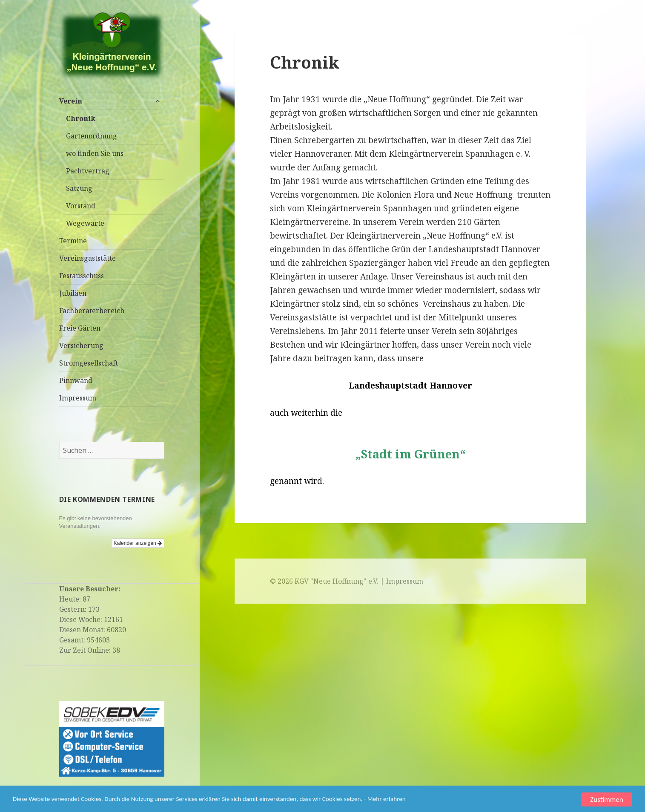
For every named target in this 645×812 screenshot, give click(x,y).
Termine (73, 241)
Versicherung (81, 346)
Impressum (78, 398)
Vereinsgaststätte (87, 258)
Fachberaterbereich (92, 311)
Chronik (81, 118)
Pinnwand (76, 380)
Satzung (79, 188)
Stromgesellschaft (89, 363)
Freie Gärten (80, 328)
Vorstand (81, 206)
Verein (71, 101)
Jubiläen (73, 293)
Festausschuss (82, 276)
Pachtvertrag (88, 171)
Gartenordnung (92, 136)
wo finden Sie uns (95, 153)
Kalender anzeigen (138, 543)
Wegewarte (85, 223)
